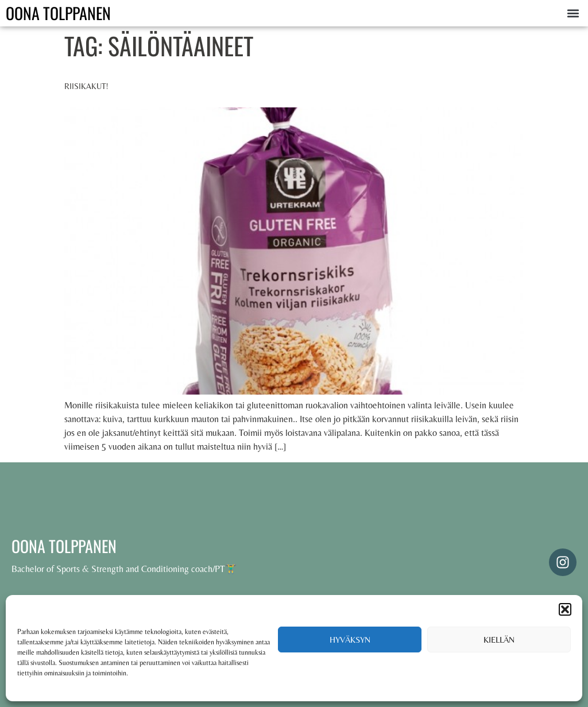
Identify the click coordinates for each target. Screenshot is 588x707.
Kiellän (499, 640)
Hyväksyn (350, 640)
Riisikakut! (86, 86)
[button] (565, 609)
